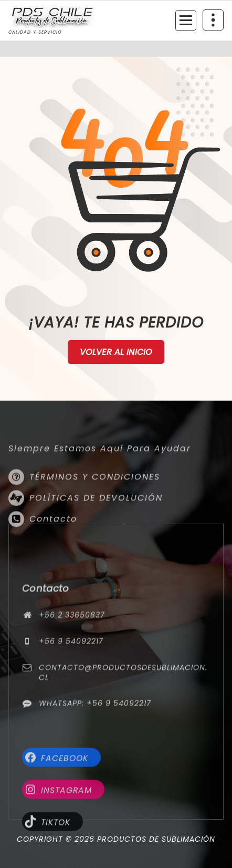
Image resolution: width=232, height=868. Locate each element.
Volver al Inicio (116, 352)
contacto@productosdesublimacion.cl (123, 711)
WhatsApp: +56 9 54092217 (95, 741)
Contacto (53, 539)
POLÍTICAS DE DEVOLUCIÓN (96, 518)
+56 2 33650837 (72, 653)
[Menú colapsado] (186, 21)
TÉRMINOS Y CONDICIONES (95, 497)
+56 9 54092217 (71, 679)
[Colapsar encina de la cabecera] (213, 20)
